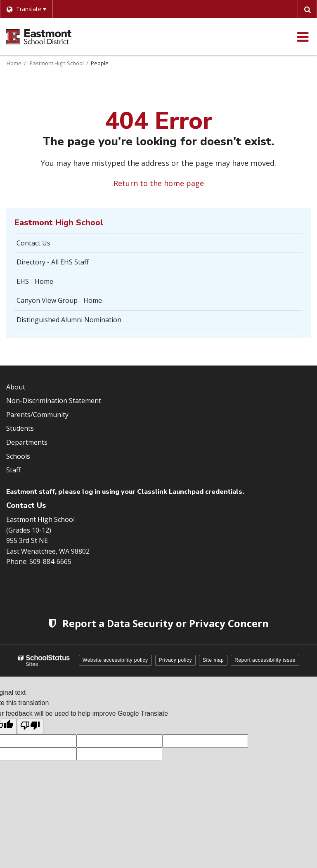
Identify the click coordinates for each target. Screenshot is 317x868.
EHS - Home (35, 281)
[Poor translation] (30, 726)
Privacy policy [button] (175, 660)
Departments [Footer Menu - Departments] (27, 442)
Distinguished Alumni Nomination (69, 320)
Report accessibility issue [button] (265, 660)
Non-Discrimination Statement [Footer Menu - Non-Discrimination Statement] (54, 401)
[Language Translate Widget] (26, 9)
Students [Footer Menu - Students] (20, 428)
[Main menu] (303, 37)
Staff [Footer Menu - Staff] (13, 470)
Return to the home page (159, 183)
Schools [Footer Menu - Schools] (18, 456)
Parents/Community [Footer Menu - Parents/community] (37, 415)
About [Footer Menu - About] (16, 387)
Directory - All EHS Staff (53, 262)
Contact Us (33, 243)
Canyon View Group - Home (59, 300)
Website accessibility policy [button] (115, 660)
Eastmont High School (57, 63)
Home (14, 63)
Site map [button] (213, 660)
